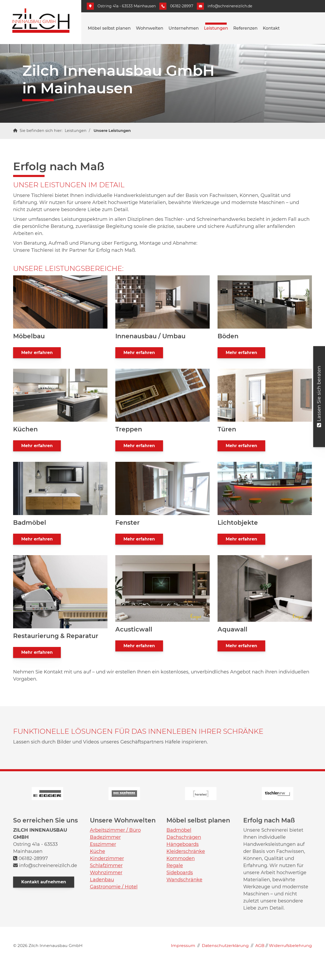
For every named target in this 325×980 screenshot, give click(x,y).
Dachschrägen (184, 922)
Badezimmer (105, 922)
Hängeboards (183, 929)
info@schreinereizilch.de (230, 6)
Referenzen (245, 28)
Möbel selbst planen (109, 28)
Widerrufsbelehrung (290, 961)
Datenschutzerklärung (225, 961)
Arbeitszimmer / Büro (115, 915)
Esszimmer (103, 929)
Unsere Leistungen (112, 131)
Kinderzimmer (107, 943)
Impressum (183, 961)
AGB (260, 961)
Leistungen (216, 28)
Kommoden (181, 943)
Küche (97, 936)
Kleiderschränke (186, 936)
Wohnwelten (150, 28)
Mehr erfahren (37, 353)
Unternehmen (184, 28)
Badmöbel (179, 915)
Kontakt (271, 28)
